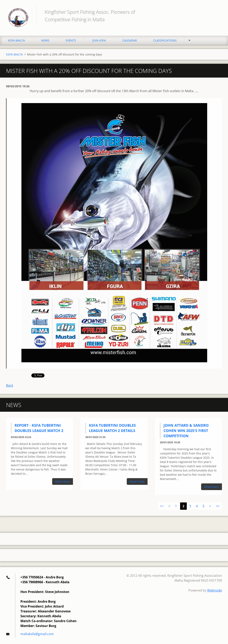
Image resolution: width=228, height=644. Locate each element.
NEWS (45, 40)
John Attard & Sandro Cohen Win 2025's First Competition (186, 431)
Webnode (215, 590)
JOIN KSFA (99, 40)
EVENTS (71, 40)
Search (217, 12)
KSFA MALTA (16, 40)
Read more (63, 481)
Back (10, 385)
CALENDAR (130, 40)
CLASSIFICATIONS (165, 40)
